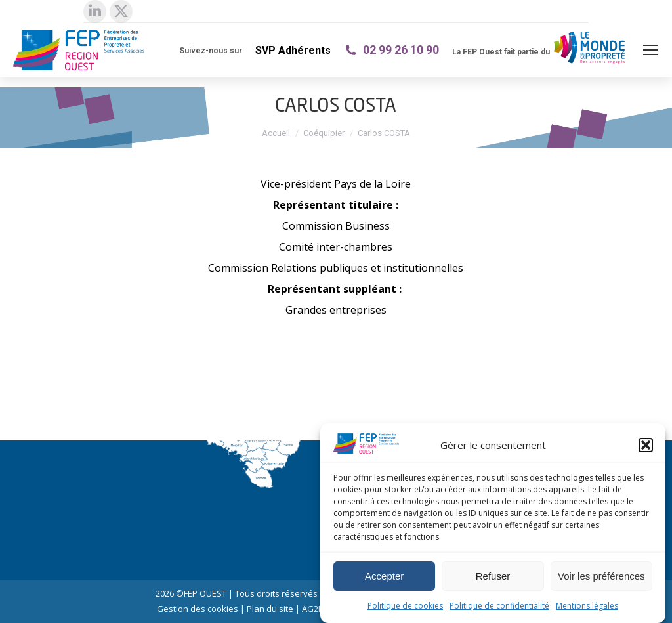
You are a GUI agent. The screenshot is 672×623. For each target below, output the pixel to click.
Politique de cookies (405, 606)
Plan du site (270, 609)
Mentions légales (587, 606)
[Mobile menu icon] (650, 50)
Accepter (384, 576)
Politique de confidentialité (499, 606)
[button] (646, 445)
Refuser (493, 576)
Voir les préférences (601, 576)
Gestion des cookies (198, 609)
